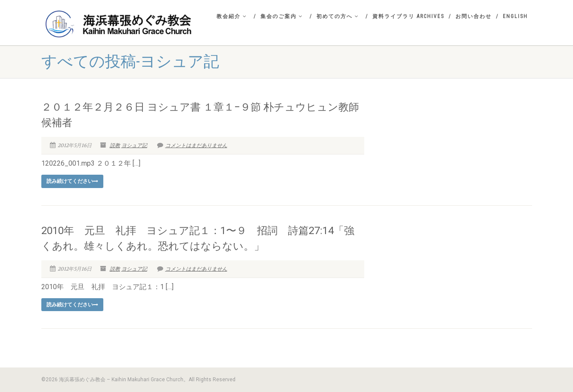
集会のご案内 (282, 16)
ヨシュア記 (134, 145)
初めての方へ (338, 16)
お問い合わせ (474, 16)
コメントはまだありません (192, 145)
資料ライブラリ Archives (408, 16)
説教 (115, 145)
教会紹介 (232, 16)
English (515, 16)
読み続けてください (72, 181)
